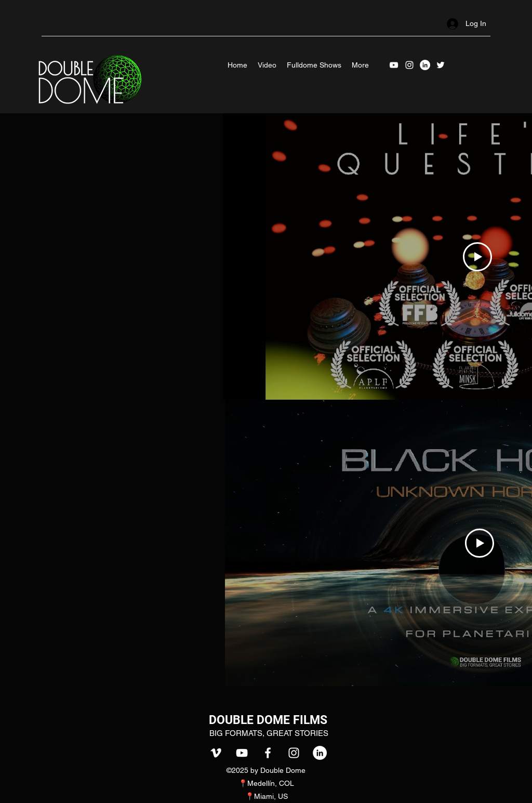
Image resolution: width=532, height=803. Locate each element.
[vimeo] (216, 753)
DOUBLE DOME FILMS (268, 720)
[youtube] (394, 65)
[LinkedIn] (425, 65)
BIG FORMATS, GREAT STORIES (269, 733)
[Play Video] (477, 257)
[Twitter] (441, 65)
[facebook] (268, 753)
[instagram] (409, 65)
